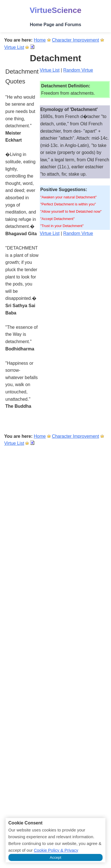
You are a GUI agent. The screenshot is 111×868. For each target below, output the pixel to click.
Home (40, 40)
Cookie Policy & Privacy (56, 850)
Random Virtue (78, 70)
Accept (56, 857)
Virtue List (14, 47)
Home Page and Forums (55, 25)
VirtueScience (56, 10)
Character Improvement (75, 40)
